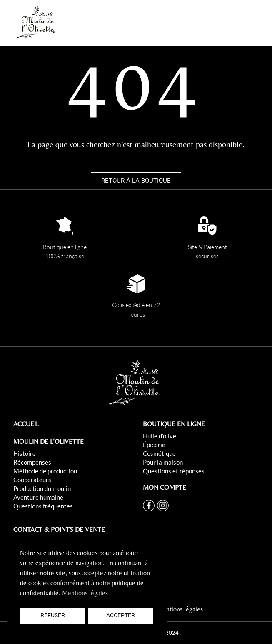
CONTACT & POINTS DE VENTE (59, 530)
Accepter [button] (121, 615)
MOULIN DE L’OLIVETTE (49, 441)
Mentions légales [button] (85, 593)
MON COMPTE (165, 487)
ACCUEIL (26, 424)
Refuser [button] (53, 615)
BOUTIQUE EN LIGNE (174, 424)
